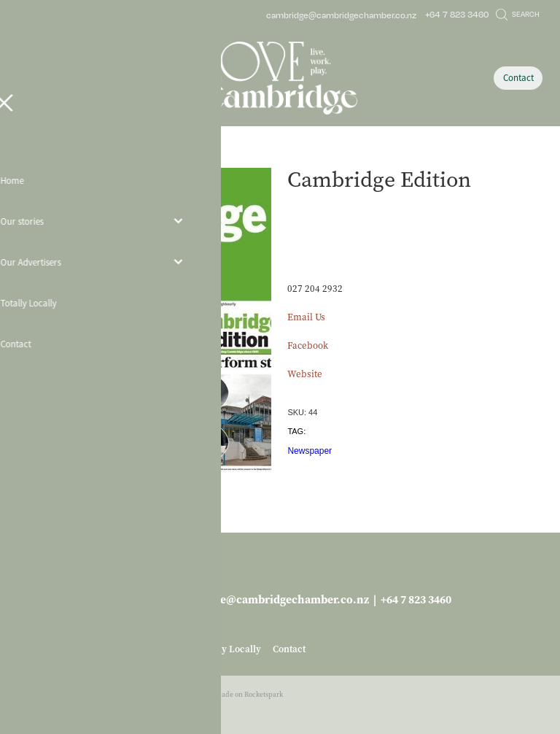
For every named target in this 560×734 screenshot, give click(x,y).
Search (518, 14)
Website (305, 374)
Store (38, 156)
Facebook (308, 345)
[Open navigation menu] (83, 78)
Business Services (87, 156)
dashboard (94, 694)
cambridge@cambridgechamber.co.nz (341, 14)
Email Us (306, 317)
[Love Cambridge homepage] (280, 78)
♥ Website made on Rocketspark (233, 694)
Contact (518, 78)
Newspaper (310, 451)
